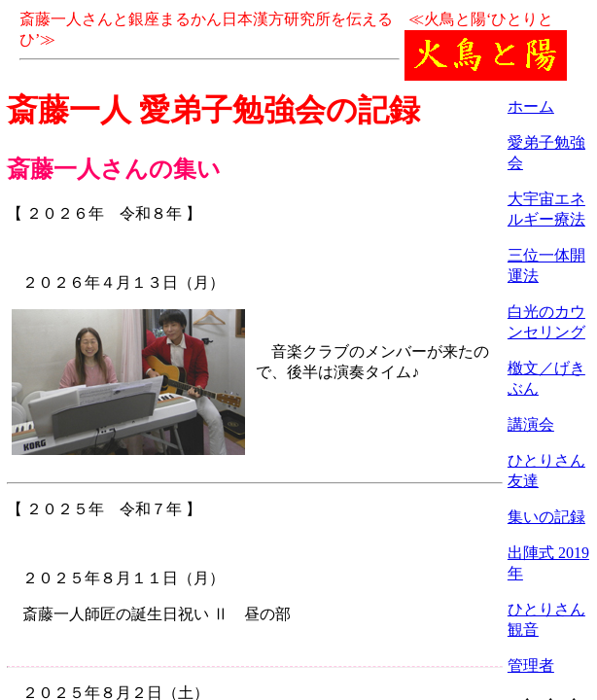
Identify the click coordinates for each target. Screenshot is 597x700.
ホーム (531, 106)
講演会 (531, 424)
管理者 (531, 665)
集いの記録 (546, 517)
